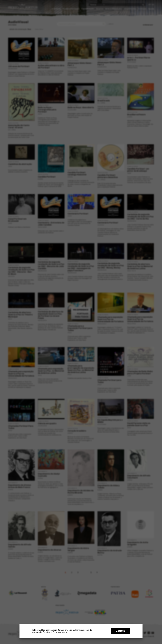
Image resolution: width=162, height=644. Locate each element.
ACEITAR (120, 631)
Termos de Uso (60, 632)
